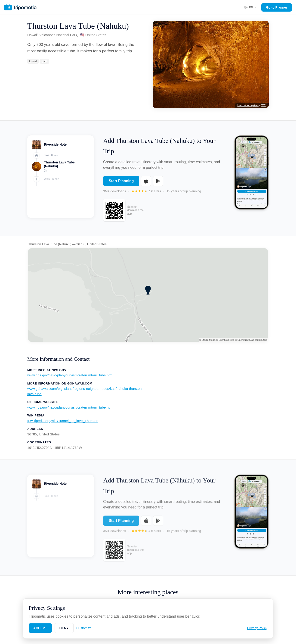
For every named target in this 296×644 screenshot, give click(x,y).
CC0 (264, 105)
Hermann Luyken (248, 105)
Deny (64, 628)
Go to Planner (277, 7)
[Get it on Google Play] (158, 181)
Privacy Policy (257, 628)
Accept (40, 628)
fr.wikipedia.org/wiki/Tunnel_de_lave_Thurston (63, 421)
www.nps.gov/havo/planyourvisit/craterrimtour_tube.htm (70, 375)
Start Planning (121, 181)
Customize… (86, 628)
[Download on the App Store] (146, 181)
